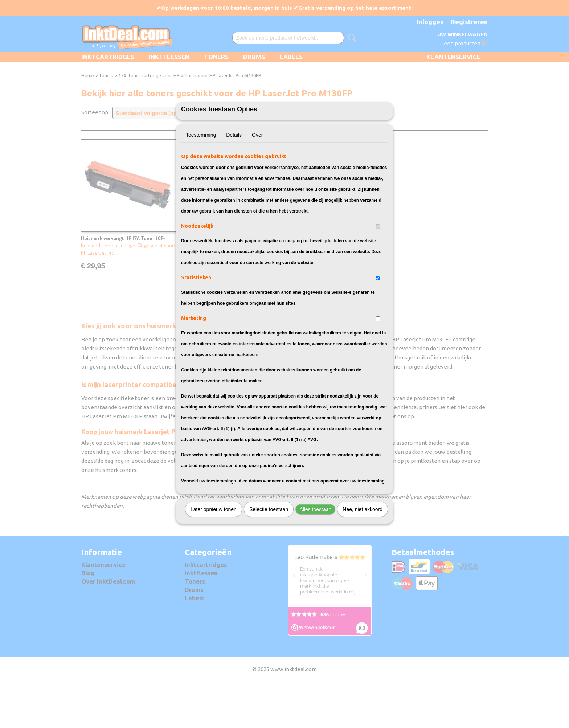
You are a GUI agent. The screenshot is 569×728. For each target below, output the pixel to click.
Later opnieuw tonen (214, 550)
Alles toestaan (315, 550)
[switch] (378, 267)
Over (257, 175)
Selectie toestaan (269, 550)
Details (234, 175)
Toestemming (201, 175)
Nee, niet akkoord (363, 550)
